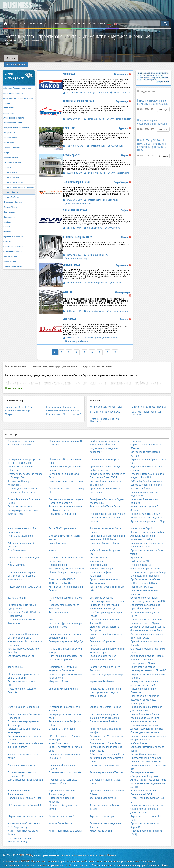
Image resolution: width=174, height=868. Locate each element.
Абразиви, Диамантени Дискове (18, 83)
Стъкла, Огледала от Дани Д (23, 649)
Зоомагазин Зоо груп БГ (103, 791)
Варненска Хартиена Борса (105, 536)
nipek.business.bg (76, 255)
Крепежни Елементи (12, 143)
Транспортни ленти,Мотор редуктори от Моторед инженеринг (145, 693)
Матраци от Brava (58, 675)
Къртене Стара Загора (102, 809)
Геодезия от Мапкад (142, 580)
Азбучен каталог (61, 24)
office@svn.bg (93, 225)
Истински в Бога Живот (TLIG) (106, 402)
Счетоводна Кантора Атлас (145, 726)
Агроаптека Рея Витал (102, 675)
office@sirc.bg (97, 143)
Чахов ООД (69, 69)
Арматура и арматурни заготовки (18, 93)
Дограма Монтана (99, 551)
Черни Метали (10, 256)
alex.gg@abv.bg (94, 308)
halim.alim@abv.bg (96, 280)
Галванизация (10, 103)
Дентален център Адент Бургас (148, 620)
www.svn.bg (113, 225)
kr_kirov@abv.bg (95, 170)
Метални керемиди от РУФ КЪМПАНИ (105, 414)
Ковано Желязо (10, 133)
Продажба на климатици (62, 507)
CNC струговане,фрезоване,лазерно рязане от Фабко (66, 616)
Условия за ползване (72, 849)
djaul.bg (116, 280)
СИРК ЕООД (69, 125)
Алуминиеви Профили (13, 88)
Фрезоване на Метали (13, 247)
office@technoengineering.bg (102, 197)
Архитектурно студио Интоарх (147, 649)
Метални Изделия (11, 172)
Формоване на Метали (13, 242)
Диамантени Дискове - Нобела (149, 402)
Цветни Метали (10, 252)
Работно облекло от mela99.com (107, 747)
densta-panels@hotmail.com (101, 335)
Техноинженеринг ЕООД (76, 179)
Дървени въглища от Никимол (147, 722)
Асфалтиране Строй (141, 522)
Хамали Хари (15, 573)
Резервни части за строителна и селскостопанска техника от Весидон (107, 511)
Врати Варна (137, 551)
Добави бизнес (79, 24)
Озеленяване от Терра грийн (24, 700)
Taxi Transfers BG (140, 554)
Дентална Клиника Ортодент (146, 507)
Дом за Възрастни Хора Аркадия (26, 773)
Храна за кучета (17, 558)
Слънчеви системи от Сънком (147, 798)
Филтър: (11, 58)
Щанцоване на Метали (13, 261)
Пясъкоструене (10, 212)
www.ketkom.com (119, 170)
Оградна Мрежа (10, 202)
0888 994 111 (72, 308)
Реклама (92, 24)
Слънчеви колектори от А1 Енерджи (146, 407)
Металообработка (11, 192)
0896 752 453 (72, 252)
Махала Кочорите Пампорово (65, 565)
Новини (102, 24)
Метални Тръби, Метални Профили (19, 182)
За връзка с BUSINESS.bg (19, 403)
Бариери (7, 98)
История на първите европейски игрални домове (152, 117)
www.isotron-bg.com (78, 119)
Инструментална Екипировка (16, 123)
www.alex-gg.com (118, 308)
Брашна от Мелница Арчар (104, 758)
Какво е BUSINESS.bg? (18, 407)
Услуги (9, 410)
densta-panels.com (77, 338)
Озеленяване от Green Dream (106, 736)
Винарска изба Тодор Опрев (105, 500)
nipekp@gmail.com (96, 252)
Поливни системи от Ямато (146, 755)
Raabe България (57, 536)
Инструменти (9, 128)
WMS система (15, 507)
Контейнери (9, 138)
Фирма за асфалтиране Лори (146, 624)
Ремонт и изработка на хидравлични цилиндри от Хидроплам (104, 441)
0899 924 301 (72, 335)
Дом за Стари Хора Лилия (145, 707)
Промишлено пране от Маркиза (25, 736)
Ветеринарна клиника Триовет (106, 766)
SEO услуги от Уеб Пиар (144, 576)
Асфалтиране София (101, 824)
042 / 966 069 (72, 197)
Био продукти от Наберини (145, 569)
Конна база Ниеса (59, 736)
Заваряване (8, 108)
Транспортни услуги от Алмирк (107, 667)
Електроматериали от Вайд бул (66, 634)
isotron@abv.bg (94, 115)
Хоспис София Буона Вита (145, 711)
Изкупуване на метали (13, 118)
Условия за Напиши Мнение (100, 849)
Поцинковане (9, 207)
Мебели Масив (139, 736)
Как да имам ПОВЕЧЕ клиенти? (63, 410)
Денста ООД (70, 316)
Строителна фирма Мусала (145, 616)
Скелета (7, 222)
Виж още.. (163, 104)
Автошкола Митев (59, 605)
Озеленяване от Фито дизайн (65, 766)
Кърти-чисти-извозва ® (62, 809)
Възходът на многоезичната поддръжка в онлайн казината (153, 97)
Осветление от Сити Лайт (145, 591)
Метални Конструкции (13, 177)
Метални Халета (11, 187)
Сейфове (7, 217)
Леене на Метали (11, 152)
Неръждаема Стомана (13, 197)
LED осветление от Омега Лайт (25, 798)
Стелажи (7, 227)
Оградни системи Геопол (63, 722)
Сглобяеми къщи (17, 543)
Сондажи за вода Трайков (103, 715)
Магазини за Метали (12, 157)
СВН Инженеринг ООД (75, 207)
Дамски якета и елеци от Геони (66, 474)
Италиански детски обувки (104, 452)
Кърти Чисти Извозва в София (65, 824)
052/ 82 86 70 (72, 170)
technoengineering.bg (79, 201)
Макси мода (96, 554)
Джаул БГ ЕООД (72, 262)
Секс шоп (136, 434)
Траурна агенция (17, 591)
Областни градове (30, 58)
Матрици (7, 162)
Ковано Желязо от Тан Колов (146, 613)
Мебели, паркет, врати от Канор (148, 565)
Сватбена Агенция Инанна (63, 682)
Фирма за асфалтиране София (147, 525)
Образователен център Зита (146, 751)
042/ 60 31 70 (72, 87)
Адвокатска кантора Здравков (147, 511)
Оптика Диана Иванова (143, 747)
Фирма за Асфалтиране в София (26, 809)
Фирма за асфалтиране (21, 529)
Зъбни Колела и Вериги (14, 113)
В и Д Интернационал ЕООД (105, 406)
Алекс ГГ (68, 289)
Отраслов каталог (18, 24)
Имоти (52, 543)
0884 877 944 (72, 225)
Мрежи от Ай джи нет (142, 481)
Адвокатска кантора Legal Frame (148, 773)
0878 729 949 (72, 280)
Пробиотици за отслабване (145, 573)
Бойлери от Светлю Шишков (105, 700)
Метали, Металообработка (14, 71)
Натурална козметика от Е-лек (25, 791)
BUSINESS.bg (26, 849)
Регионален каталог (40, 24)
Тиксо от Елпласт (17, 740)
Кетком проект (71, 152)
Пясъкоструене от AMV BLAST (24, 580)
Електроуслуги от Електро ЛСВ (148, 594)
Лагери (6, 148)
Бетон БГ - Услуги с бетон (63, 522)
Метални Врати (10, 167)
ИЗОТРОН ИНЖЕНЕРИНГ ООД (79, 97)
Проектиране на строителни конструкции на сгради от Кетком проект (105, 686)
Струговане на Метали (13, 232)
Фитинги (7, 237)
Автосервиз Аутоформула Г (23, 758)
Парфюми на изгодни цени (105, 434)
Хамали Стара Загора (60, 817)
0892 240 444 (72, 115)
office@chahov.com (97, 87)
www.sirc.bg (117, 143)
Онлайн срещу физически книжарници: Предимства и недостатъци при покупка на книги (152, 140)
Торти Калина (15, 660)
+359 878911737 (74, 143)
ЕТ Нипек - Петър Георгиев (78, 234)
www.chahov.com (76, 91)
